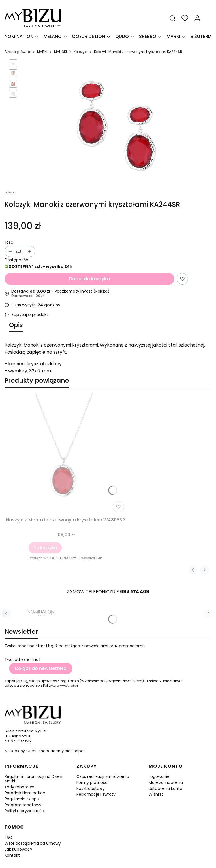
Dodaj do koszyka (89, 279)
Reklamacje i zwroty (96, 794)
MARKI (42, 52)
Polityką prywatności (60, 685)
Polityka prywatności (25, 811)
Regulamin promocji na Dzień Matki (33, 779)
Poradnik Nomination (25, 793)
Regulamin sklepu (22, 799)
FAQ (8, 837)
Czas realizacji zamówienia (103, 776)
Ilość (9, 242)
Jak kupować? (18, 849)
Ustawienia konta (165, 788)
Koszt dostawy (91, 788)
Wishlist (156, 794)
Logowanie (159, 776)
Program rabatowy (23, 805)
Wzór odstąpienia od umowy (33, 843)
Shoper (78, 751)
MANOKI (60, 52)
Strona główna (17, 52)
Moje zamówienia (166, 782)
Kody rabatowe (19, 787)
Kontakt (12, 855)
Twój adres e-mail (22, 659)
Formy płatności (92, 782)
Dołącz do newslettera (41, 668)
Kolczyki (80, 52)
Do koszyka (45, 548)
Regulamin (69, 681)
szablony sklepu (23, 751)
